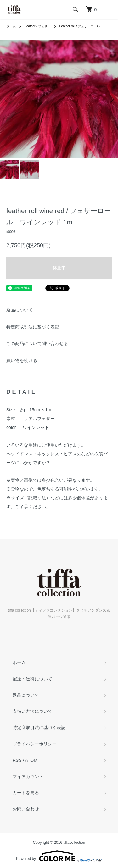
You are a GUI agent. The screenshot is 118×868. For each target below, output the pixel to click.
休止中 (59, 268)
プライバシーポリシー (35, 744)
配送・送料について (32, 679)
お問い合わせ (26, 809)
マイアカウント (28, 777)
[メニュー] (109, 9)
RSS (17, 760)
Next (111, 99)
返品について (20, 310)
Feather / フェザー (38, 26)
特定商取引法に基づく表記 (33, 327)
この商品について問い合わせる (37, 343)
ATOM (31, 760)
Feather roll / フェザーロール (79, 26)
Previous (7, 99)
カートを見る (26, 793)
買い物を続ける (22, 360)
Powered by (59, 856)
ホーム (11, 26)
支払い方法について (32, 711)
